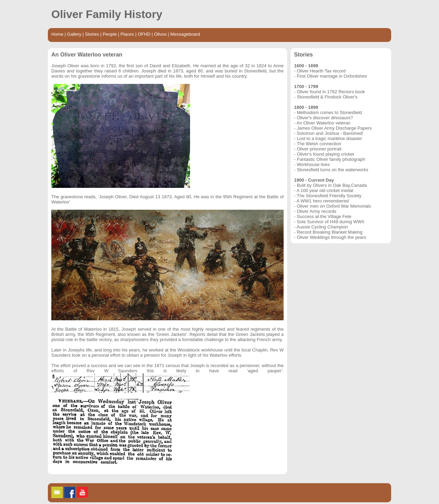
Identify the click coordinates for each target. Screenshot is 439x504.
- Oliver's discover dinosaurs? (324, 118)
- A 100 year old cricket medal (324, 190)
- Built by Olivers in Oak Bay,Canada (330, 185)
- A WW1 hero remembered (321, 201)
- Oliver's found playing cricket (324, 154)
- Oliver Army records (315, 211)
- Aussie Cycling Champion (321, 227)
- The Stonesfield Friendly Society (328, 196)
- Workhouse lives (312, 164)
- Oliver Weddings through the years (330, 237)
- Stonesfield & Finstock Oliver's (326, 97)
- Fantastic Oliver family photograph (330, 159)
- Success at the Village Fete (323, 216)
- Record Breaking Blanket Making (328, 232)
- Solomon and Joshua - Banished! (329, 133)
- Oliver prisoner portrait (318, 149)
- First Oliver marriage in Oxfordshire (330, 76)
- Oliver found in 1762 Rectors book (330, 92)
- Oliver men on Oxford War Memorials (333, 206)
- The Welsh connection (318, 144)
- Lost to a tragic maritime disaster (328, 138)
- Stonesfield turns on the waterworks (331, 170)
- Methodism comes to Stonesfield (328, 112)
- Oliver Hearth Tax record (320, 71)
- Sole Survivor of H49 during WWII (329, 222)
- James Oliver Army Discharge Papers (333, 128)
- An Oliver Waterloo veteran (322, 123)
